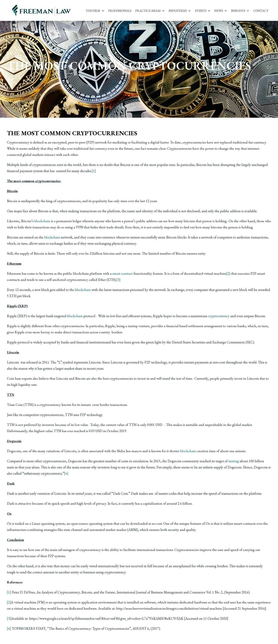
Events (203, 11)
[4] (66, 473)
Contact (261, 11)
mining (234, 461)
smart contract (123, 273)
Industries (180, 11)
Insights (240, 11)
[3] (118, 280)
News (221, 11)
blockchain (42, 221)
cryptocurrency (219, 316)
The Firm (95, 11)
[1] (94, 171)
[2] (228, 273)
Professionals (120, 11)
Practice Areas (150, 11)
